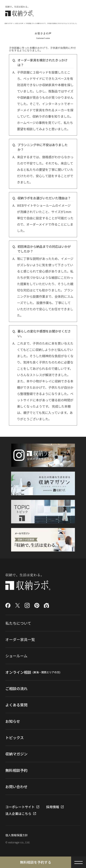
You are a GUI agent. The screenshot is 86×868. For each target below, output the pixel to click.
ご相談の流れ (16, 688)
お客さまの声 (19, 23)
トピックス (15, 737)
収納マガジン (16, 754)
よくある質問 (16, 705)
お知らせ (13, 721)
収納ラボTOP (9, 23)
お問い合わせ (16, 787)
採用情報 (53, 807)
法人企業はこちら (18, 814)
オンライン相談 (33, 672)
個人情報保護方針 (17, 835)
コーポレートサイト (20, 807)
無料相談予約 (16, 770)
